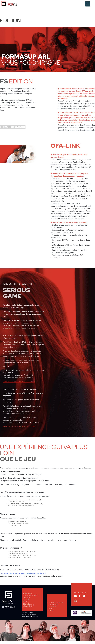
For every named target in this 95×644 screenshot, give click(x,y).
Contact (51, 610)
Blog (50, 609)
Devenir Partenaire (30, 595)
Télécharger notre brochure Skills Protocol (30, 425)
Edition (26, 603)
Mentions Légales (28, 613)
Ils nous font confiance (53, 606)
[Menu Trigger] (88, 4)
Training (26, 597)
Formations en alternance (29, 606)
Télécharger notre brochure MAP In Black (30, 371)
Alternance (28, 593)
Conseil (26, 599)
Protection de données (29, 614)
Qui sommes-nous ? (55, 603)
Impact (26, 601)
